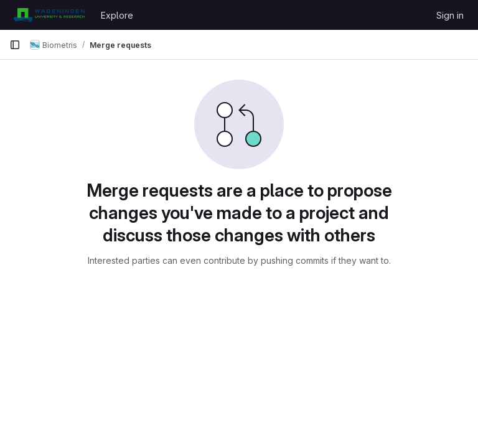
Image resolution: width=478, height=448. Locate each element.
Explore (117, 15)
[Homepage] (49, 15)
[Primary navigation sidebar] (15, 45)
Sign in (450, 15)
